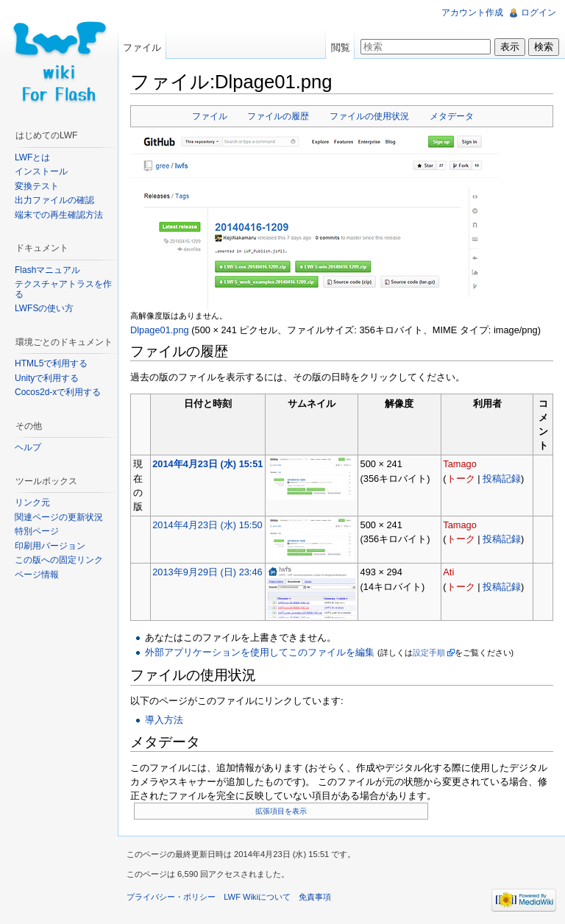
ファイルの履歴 (278, 116)
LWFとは (32, 157)
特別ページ (37, 531)
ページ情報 (37, 575)
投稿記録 (502, 479)
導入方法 (164, 720)
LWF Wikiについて (257, 897)
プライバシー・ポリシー (171, 897)
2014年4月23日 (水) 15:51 (207, 464)
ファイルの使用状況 (369, 116)
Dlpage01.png (160, 330)
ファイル (210, 116)
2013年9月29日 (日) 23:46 (207, 572)
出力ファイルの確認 (54, 200)
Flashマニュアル (47, 270)
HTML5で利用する (51, 363)
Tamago (460, 464)
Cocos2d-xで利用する (58, 392)
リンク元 (32, 502)
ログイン (539, 13)
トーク (461, 479)
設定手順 (429, 653)
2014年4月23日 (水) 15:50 (207, 525)
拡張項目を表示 (281, 811)
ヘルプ (28, 447)
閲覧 (341, 47)
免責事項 (315, 897)
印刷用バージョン (50, 546)
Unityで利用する (47, 378)
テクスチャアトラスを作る (63, 289)
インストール (41, 171)
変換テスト (37, 186)
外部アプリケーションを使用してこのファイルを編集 (260, 652)
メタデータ (452, 116)
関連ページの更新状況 (59, 517)
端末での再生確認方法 (59, 215)
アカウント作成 (472, 13)
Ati (448, 572)
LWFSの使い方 (44, 308)
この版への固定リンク (59, 560)
